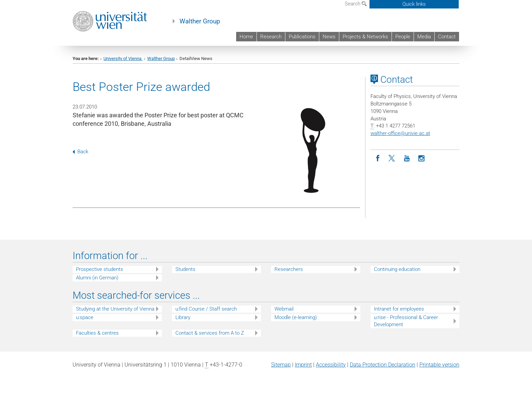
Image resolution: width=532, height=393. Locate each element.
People (403, 37)
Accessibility (331, 365)
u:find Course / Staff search (206, 309)
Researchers (289, 269)
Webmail (284, 309)
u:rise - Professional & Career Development (406, 321)
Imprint (303, 365)
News (329, 37)
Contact (447, 37)
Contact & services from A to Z (210, 333)
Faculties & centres (97, 333)
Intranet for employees (399, 309)
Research (271, 37)
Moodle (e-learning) (296, 317)
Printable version (439, 365)
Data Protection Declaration (383, 365)
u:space (85, 317)
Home (246, 37)
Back (80, 152)
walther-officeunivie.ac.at (400, 133)
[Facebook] (378, 159)
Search (356, 4)
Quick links (414, 4)
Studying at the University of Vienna (115, 309)
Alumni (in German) (97, 278)
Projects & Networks (365, 37)
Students (185, 269)
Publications (302, 37)
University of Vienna (123, 58)
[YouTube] (407, 159)
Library (183, 317)
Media (424, 37)
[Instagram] (422, 159)
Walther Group (200, 21)
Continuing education (397, 269)
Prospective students (100, 269)
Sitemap (281, 365)
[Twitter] (392, 159)
